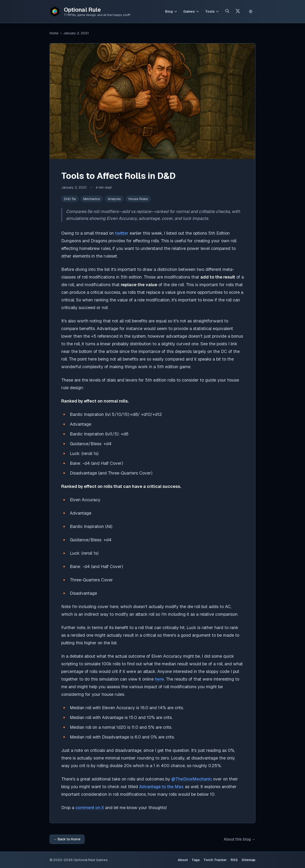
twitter (122, 233)
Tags (196, 860)
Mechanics (92, 199)
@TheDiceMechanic (192, 779)
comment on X (90, 808)
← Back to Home (67, 839)
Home (54, 33)
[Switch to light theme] (251, 11)
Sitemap (249, 860)
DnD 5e (70, 199)
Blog (169, 11)
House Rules (138, 199)
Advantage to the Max (161, 787)
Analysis (114, 199)
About (183, 860)
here (159, 679)
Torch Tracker (215, 860)
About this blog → (240, 839)
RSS (234, 860)
